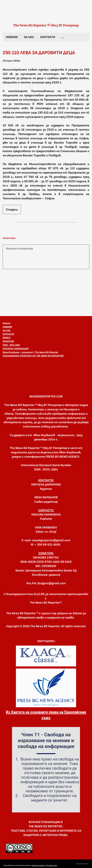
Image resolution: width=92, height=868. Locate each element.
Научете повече (38, 865)
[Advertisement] (46, 292)
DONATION (8, 341)
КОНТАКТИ (48, 37)
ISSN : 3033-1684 (11, 345)
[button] (46, 372)
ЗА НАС (29, 37)
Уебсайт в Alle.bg (82, 864)
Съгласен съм (51, 865)
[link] (46, 14)
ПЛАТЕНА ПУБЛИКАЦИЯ (16, 349)
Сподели (12, 210)
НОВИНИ (12, 37)
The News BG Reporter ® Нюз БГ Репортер (46, 25)
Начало (7, 323)
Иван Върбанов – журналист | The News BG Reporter (30, 352)
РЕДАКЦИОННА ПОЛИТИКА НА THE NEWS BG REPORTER (33, 356)
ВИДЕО (7, 338)
